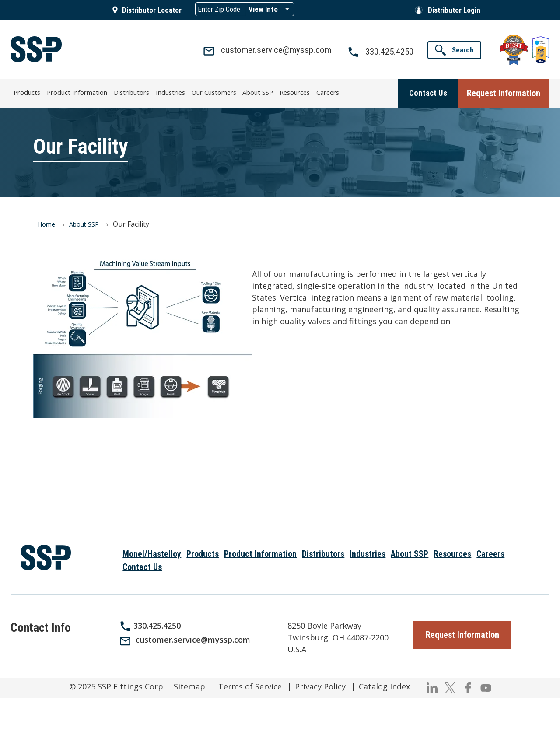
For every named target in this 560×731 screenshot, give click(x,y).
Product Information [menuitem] (81, 92)
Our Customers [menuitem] (211, 92)
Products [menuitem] (33, 92)
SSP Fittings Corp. (131, 686)
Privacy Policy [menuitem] (320, 686)
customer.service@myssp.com (193, 639)
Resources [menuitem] (290, 92)
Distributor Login (454, 10)
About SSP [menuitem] (254, 92)
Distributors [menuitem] (133, 92)
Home (46, 223)
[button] (454, 50)
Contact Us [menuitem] (142, 566)
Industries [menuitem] (170, 92)
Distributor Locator (152, 10)
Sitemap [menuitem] (189, 686)
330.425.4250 (157, 625)
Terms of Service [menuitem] (250, 686)
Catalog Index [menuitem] (384, 686)
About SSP (84, 223)
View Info (263, 9)
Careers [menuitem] (322, 92)
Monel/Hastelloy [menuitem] (152, 553)
